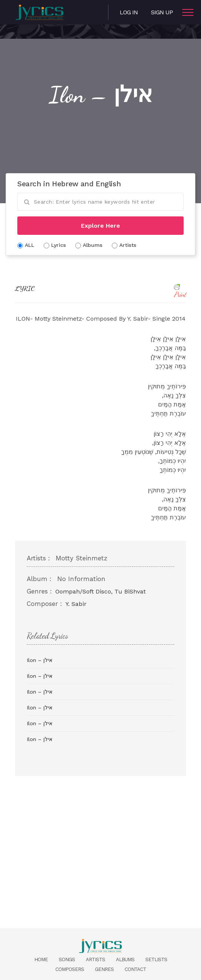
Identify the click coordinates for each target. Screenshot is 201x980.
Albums (125, 959)
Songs (67, 959)
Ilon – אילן (40, 660)
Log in (129, 12)
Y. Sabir (76, 604)
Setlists (156, 959)
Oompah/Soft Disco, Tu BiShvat (100, 591)
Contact (135, 969)
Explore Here (100, 226)
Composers (70, 969)
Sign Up (162, 12)
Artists (95, 959)
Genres (104, 969)
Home (41, 959)
